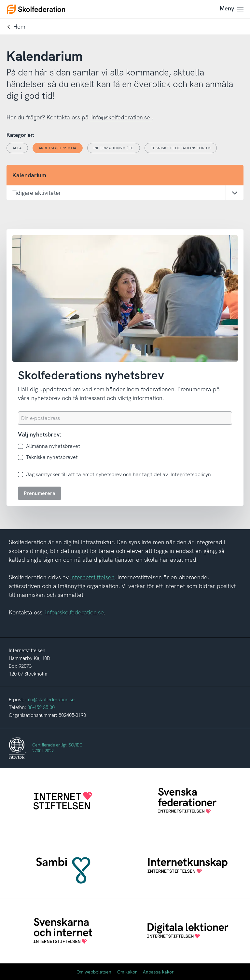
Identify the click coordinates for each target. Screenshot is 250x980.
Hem (19, 27)
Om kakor (127, 972)
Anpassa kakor (158, 972)
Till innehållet (0, 0)
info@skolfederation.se (121, 117)
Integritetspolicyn (191, 474)
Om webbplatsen (94, 972)
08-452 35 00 (41, 707)
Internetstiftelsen (92, 577)
